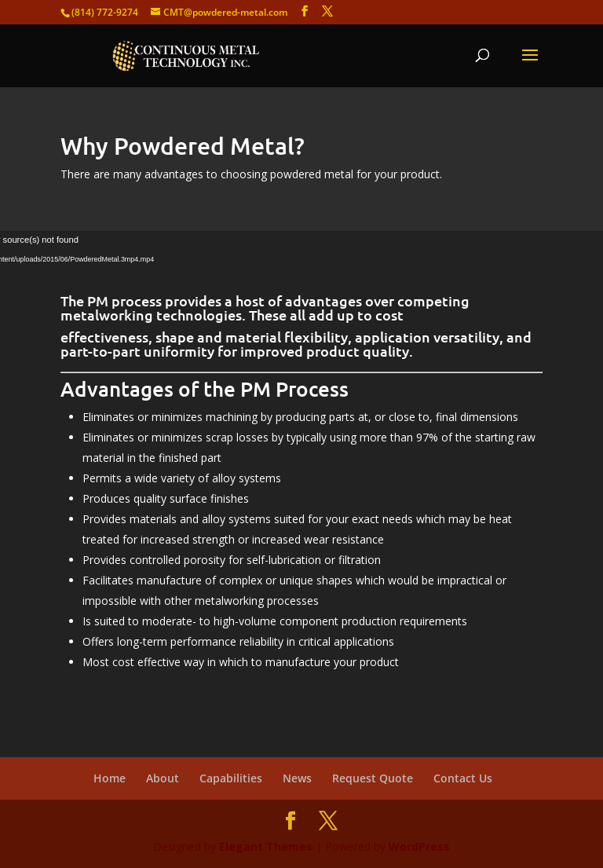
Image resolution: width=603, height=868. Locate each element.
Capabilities (231, 778)
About (163, 778)
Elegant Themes (266, 846)
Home (110, 778)
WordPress (419, 846)
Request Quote (373, 778)
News (297, 778)
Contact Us (463, 778)
